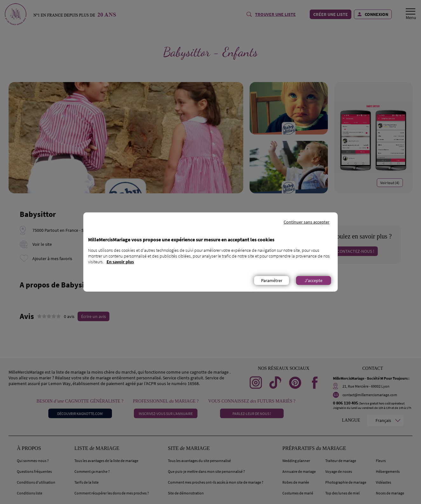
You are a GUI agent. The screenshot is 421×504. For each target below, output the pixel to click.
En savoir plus (120, 262)
